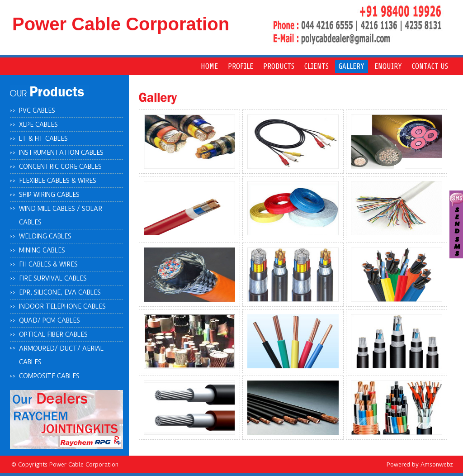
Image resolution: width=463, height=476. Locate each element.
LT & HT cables (43, 138)
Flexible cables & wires (58, 181)
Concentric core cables (60, 167)
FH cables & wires (48, 264)
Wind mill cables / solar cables (61, 215)
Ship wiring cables (49, 195)
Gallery (352, 66)
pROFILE (241, 66)
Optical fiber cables (53, 334)
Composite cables (49, 376)
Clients (317, 66)
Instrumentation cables (61, 152)
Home (209, 66)
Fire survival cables (53, 278)
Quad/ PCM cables (50, 320)
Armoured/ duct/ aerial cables (61, 355)
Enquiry (388, 66)
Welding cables (45, 236)
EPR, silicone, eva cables (60, 292)
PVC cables (37, 110)
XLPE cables (38, 124)
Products (279, 66)
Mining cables (42, 250)
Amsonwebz (437, 464)
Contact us (430, 66)
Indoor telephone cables (62, 306)
